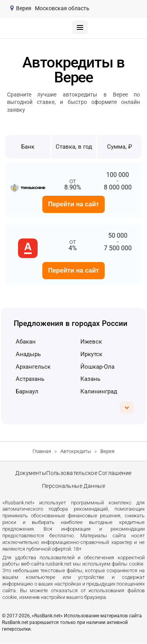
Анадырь (28, 354)
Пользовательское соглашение (89, 473)
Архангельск (33, 367)
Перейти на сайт (74, 204)
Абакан (26, 342)
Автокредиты (76, 451)
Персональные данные (74, 486)
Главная (42, 451)
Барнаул (27, 391)
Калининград (99, 391)
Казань (90, 379)
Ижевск (91, 342)
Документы (31, 473)
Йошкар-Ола (97, 367)
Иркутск (91, 354)
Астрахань (30, 379)
